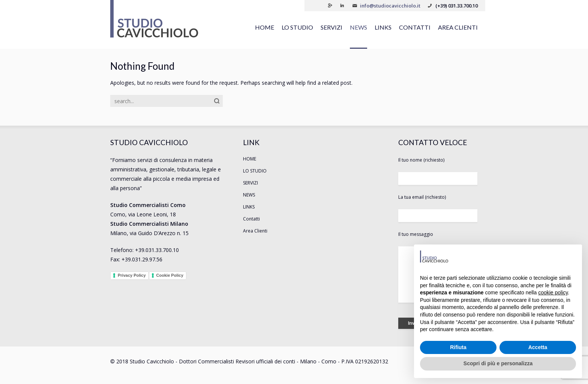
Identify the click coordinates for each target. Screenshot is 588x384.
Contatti (415, 27)
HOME (265, 27)
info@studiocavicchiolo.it (390, 6)
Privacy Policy (132, 275)
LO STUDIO (297, 27)
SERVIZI (331, 27)
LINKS (383, 27)
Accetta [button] (538, 347)
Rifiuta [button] (458, 347)
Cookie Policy (170, 275)
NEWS (358, 27)
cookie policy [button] (553, 292)
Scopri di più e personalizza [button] (498, 363)
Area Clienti (458, 27)
